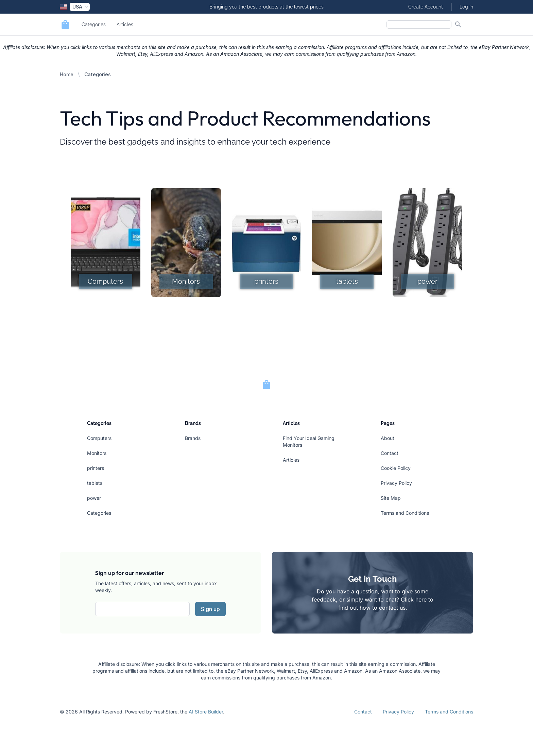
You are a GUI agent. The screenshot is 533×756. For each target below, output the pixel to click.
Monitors (97, 453)
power (94, 498)
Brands (193, 438)
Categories (94, 24)
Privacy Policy (396, 483)
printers (96, 468)
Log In (466, 7)
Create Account (426, 7)
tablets (95, 483)
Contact (390, 453)
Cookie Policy (396, 468)
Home (67, 74)
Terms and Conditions (405, 513)
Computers (99, 438)
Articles (125, 24)
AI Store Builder (206, 712)
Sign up (210, 609)
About (388, 438)
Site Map (391, 498)
